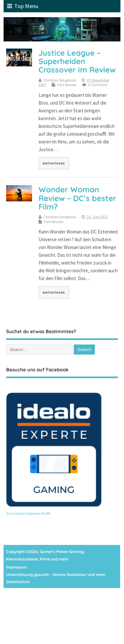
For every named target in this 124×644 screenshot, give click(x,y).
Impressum (17, 567)
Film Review (67, 85)
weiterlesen (54, 163)
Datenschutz (18, 582)
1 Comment (97, 85)
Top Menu (23, 6)
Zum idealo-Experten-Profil (28, 513)
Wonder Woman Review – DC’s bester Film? (77, 198)
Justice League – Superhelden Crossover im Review (77, 61)
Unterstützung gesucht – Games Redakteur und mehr (56, 575)
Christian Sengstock (60, 80)
